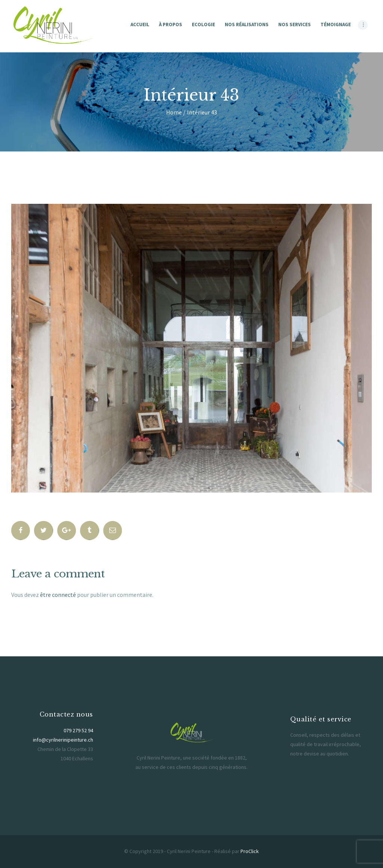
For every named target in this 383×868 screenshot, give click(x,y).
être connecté (58, 595)
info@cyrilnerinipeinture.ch (63, 740)
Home (174, 112)
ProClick (250, 851)
